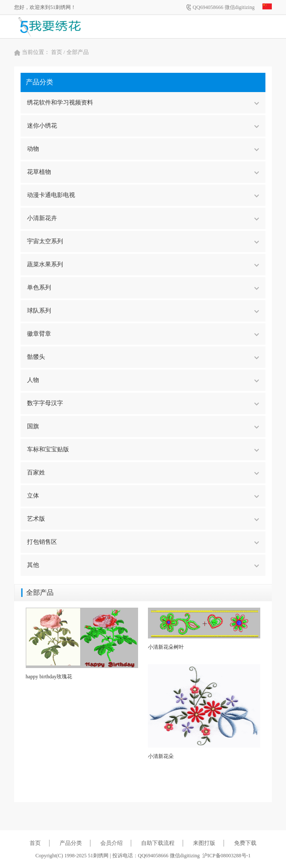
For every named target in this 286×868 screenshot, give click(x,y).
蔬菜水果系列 (143, 264)
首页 (57, 52)
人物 (143, 380)
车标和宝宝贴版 (143, 449)
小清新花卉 (143, 218)
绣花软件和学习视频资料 (143, 103)
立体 (143, 496)
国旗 (143, 426)
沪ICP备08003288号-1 (227, 856)
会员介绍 (111, 843)
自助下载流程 (158, 843)
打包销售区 (143, 542)
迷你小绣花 (143, 126)
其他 (143, 565)
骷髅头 (143, 357)
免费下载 (245, 843)
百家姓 (143, 473)
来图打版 (204, 843)
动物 (143, 149)
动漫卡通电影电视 (143, 195)
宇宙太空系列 (143, 241)
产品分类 (71, 843)
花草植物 (143, 172)
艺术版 (143, 519)
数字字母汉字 (143, 403)
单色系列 (143, 288)
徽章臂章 (143, 334)
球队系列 (143, 311)
